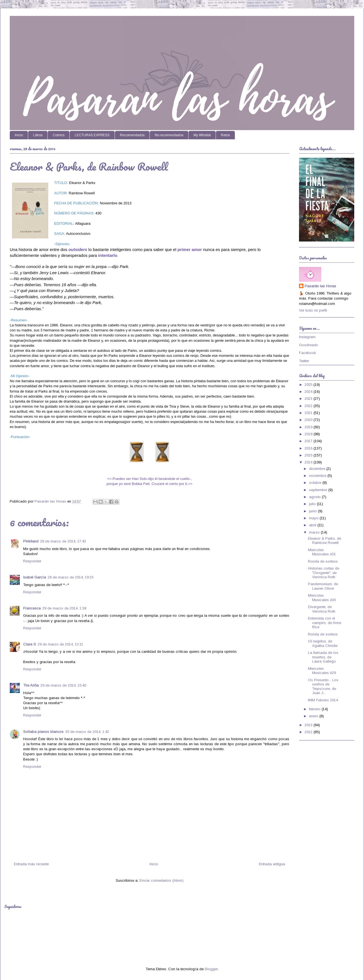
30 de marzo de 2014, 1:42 (87, 732)
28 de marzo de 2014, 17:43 (63, 541)
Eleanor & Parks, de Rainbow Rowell (325, 541)
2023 (309, 399)
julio (313, 504)
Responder (32, 561)
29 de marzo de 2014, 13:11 (60, 644)
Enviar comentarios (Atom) (161, 880)
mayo (314, 518)
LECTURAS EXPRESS (92, 135)
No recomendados (169, 135)
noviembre (318, 476)
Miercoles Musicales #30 (322, 598)
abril (313, 525)
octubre (316, 483)
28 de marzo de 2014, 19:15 (71, 577)
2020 (309, 420)
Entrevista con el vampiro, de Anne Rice (325, 623)
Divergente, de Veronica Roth (322, 609)
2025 (309, 385)
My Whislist (202, 135)
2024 (309, 392)
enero (314, 716)
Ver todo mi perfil (313, 310)
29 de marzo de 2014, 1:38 (64, 608)
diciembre (318, 469)
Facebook (308, 353)
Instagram (307, 337)
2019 (309, 427)
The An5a (31, 685)
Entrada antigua (272, 864)
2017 (309, 441)
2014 (309, 462)
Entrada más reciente (31, 864)
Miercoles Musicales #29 (322, 671)
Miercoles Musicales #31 (322, 552)
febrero (315, 709)
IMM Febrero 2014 (323, 700)
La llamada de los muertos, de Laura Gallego (323, 657)
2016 (309, 448)
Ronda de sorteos (323, 561)
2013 (309, 725)
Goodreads (308, 345)
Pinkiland (31, 541)
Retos (225, 135)
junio (314, 511)
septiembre (319, 490)
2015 (309, 455)
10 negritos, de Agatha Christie (323, 643)
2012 (309, 732)
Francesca (32, 608)
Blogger (211, 969)
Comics (59, 135)
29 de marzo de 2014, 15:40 (63, 685)
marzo (315, 532)
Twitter (304, 361)
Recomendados (132, 135)
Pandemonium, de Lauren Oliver (323, 586)
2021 (309, 413)
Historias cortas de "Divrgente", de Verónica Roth (324, 573)
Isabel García (35, 577)
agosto (315, 497)
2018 (309, 434)
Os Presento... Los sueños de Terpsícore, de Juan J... (323, 687)
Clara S (30, 644)
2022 (309, 406)
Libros (38, 135)
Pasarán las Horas (320, 286)
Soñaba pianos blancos (43, 732)
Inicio (19, 135)
